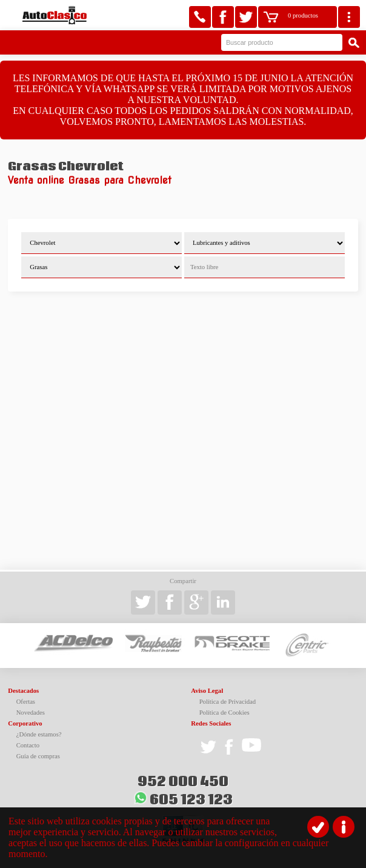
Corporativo (25, 723)
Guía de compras (38, 756)
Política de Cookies (225, 713)
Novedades (31, 713)
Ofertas (26, 702)
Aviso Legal (207, 691)
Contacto (28, 745)
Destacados (23, 691)
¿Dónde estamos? (39, 734)
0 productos (303, 15)
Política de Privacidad (228, 702)
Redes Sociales (211, 723)
